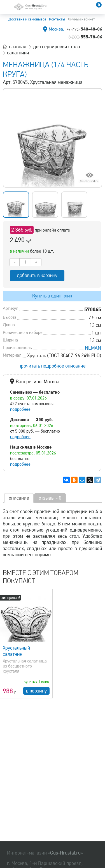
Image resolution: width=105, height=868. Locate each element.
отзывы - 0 (50, 498)
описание (19, 498)
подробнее (20, 409)
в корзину (36, 691)
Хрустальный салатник (17, 651)
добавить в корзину (37, 275)
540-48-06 (84, 29)
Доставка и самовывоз (27, 19)
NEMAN (93, 348)
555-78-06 (85, 37)
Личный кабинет (81, 19)
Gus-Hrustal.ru (65, 853)
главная (18, 47)
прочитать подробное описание (52, 366)
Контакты (57, 19)
